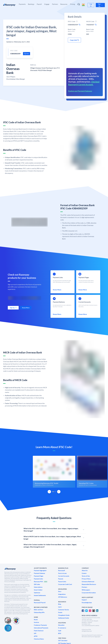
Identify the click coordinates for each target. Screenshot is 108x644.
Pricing (72, 4)
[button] (100, 5)
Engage (47, 4)
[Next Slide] (59, 492)
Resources (64, 4)
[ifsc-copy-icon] (79, 25)
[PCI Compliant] (8, 621)
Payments (22, 4)
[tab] (53, 492)
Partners (55, 4)
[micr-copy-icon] (96, 25)
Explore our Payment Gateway (80, 91)
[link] (91, 5)
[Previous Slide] (49, 492)
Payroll (39, 4)
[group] (54, 472)
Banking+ (31, 4)
